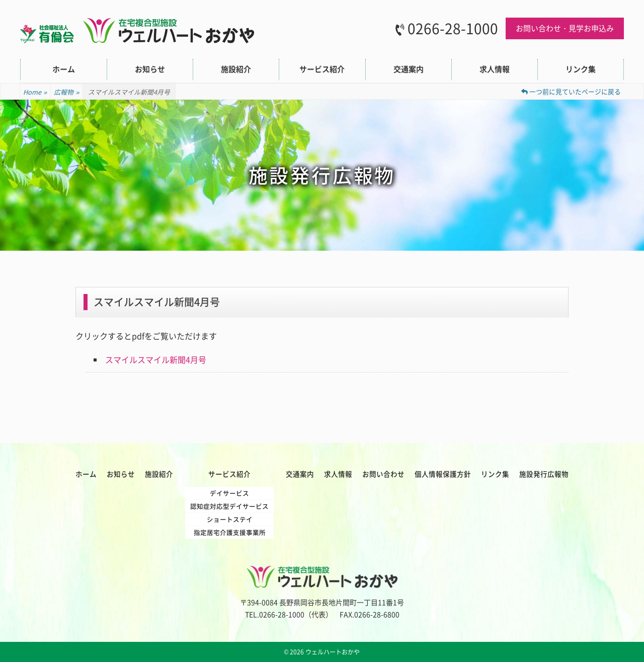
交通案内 (409, 69)
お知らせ (150, 69)
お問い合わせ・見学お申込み (565, 28)
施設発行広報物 (544, 474)
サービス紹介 (322, 69)
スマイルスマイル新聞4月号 (156, 359)
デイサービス (229, 493)
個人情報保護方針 (443, 474)
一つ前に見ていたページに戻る (571, 91)
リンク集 (581, 69)
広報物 (67, 92)
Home (35, 92)
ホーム (64, 69)
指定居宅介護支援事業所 (230, 532)
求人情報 (495, 69)
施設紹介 (236, 69)
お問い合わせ (383, 474)
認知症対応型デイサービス (229, 506)
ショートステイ (230, 519)
